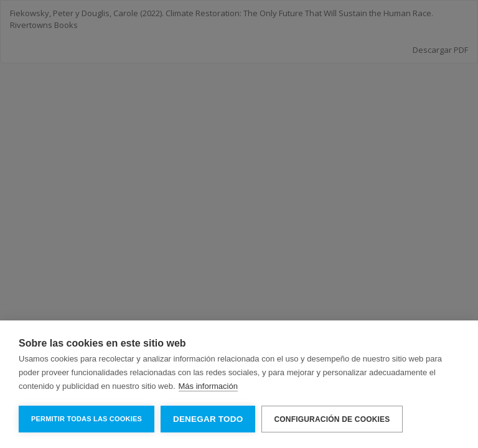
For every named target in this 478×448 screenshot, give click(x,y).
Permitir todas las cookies (87, 419)
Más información (208, 386)
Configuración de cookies (332, 419)
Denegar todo (208, 419)
